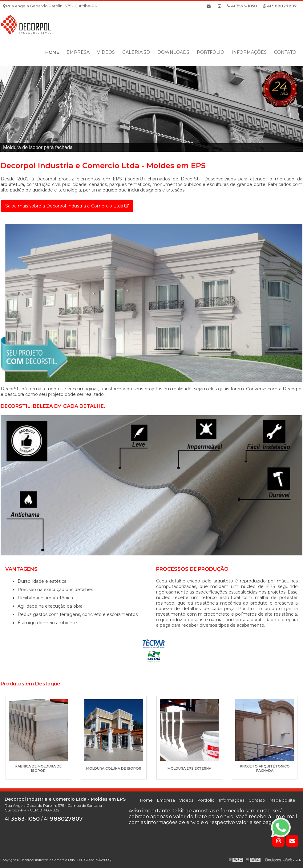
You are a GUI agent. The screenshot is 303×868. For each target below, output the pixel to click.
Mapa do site (282, 800)
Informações (249, 52)
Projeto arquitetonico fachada (265, 768)
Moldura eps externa (189, 768)
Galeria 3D (136, 52)
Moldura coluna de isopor (114, 768)
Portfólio (210, 52)
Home (52, 52)
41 (280, 6)
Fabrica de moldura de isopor (38, 768)
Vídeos (106, 52)
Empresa (78, 52)
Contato (285, 52)
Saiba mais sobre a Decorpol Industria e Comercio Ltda (67, 206)
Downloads (173, 52)
